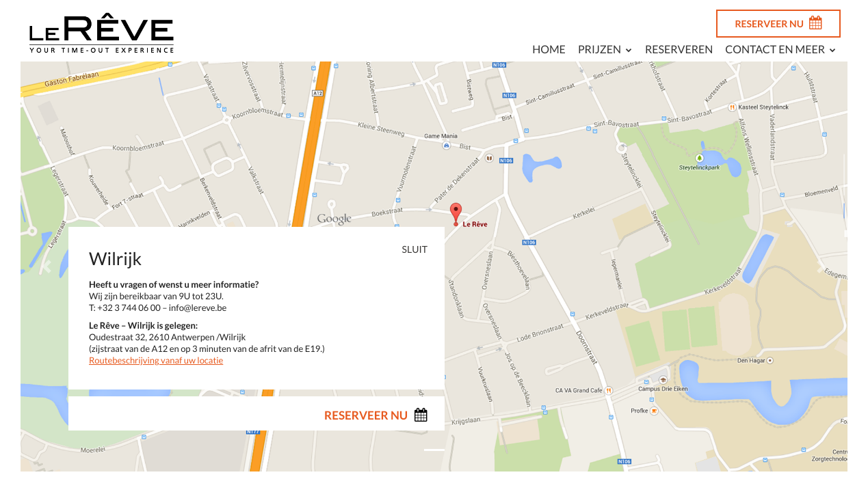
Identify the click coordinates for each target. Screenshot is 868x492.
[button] (47, 266)
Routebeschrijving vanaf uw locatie (156, 360)
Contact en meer (775, 50)
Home (549, 50)
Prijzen (600, 50)
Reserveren (679, 50)
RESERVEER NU (778, 23)
